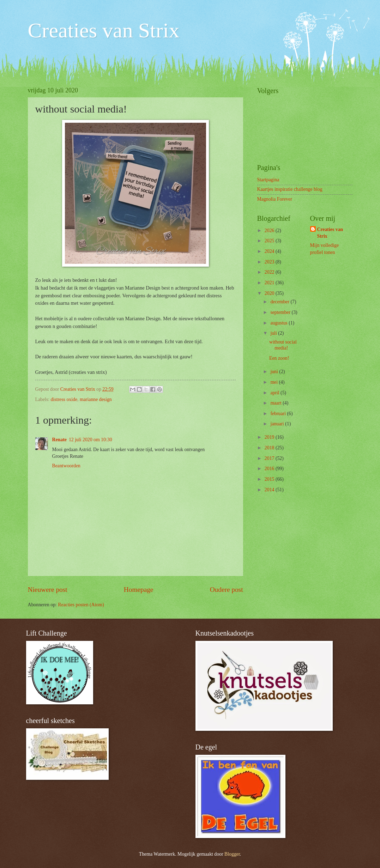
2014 (270, 490)
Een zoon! (279, 358)
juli (274, 333)
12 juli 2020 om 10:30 (91, 440)
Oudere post (227, 590)
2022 (270, 272)
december (280, 302)
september (281, 312)
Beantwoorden (66, 466)
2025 (270, 241)
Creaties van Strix (104, 30)
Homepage (139, 590)
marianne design (96, 399)
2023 (270, 262)
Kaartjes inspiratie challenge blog (290, 189)
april (275, 393)
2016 (270, 469)
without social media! (283, 345)
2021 (270, 283)
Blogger (232, 854)
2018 (270, 448)
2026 (270, 230)
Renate (59, 440)
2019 (270, 437)
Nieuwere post (48, 590)
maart (276, 403)
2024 (270, 251)
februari (279, 414)
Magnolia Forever (275, 199)
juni (275, 372)
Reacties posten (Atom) (81, 605)
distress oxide (64, 399)
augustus (279, 323)
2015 (270, 479)
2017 (270, 458)
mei (275, 382)
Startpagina (268, 180)
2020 (270, 293)
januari (278, 424)
